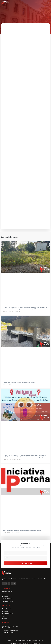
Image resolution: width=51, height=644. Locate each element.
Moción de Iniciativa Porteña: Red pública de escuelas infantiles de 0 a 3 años (22, 530)
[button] (49, 3)
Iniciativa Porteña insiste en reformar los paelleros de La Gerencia (19, 382)
